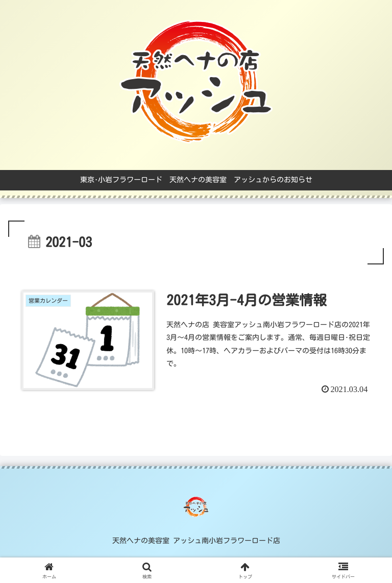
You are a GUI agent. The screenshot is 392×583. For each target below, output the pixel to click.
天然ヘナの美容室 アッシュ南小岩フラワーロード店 (196, 541)
